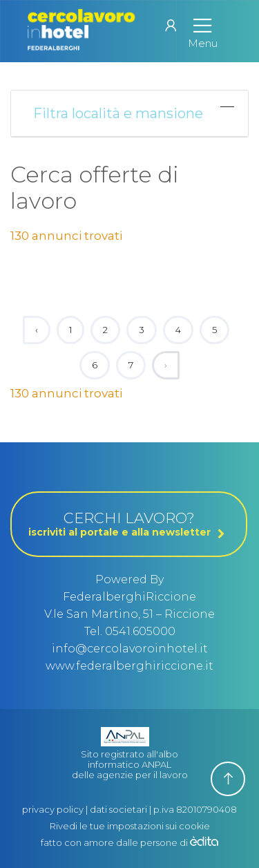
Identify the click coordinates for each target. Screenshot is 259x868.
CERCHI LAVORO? (129, 524)
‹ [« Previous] (37, 330)
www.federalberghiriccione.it (129, 666)
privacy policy (53, 809)
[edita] (204, 842)
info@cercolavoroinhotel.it (130, 649)
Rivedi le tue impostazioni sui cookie (130, 826)
